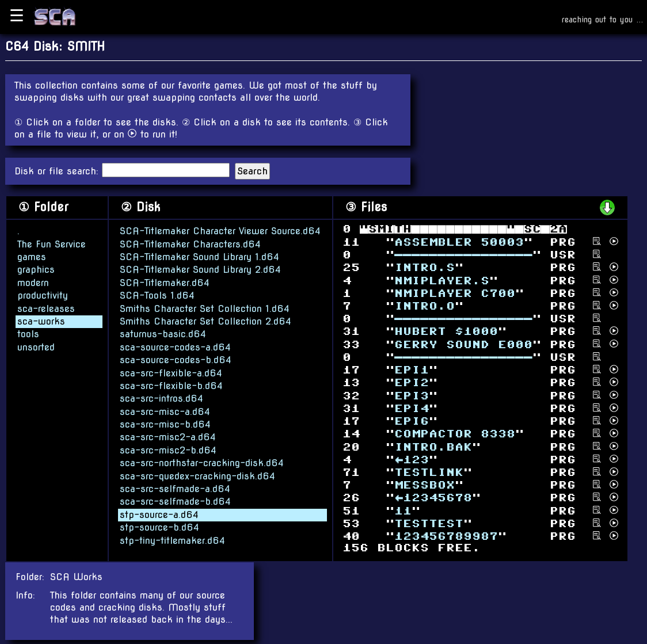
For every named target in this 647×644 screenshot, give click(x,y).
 (403, 510)
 (433, 446)
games (32, 256)
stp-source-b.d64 (159, 527)
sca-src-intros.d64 (161, 398)
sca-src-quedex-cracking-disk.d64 (197, 476)
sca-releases (46, 308)
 (412, 421)
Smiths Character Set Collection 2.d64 (205, 321)
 (412, 395)
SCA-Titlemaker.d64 (165, 282)
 (429, 472)
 (425, 267)
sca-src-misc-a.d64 (165, 411)
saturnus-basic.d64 (163, 334)
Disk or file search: (58, 171)
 (455, 434)
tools (28, 334)
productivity (43, 295)
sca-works (41, 321)
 (433, 498)
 (463, 344)
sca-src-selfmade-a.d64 (175, 488)
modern (33, 282)
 (463, 255)
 (446, 536)
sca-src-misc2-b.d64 (168, 450)
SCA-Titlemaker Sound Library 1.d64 (199, 256)
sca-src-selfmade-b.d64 (175, 501)
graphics (36, 269)
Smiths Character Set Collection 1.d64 (205, 308)
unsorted (36, 347)
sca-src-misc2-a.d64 (168, 437)
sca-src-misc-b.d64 (165, 424)
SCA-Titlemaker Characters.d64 (190, 244)
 (446, 331)
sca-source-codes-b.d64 (176, 359)
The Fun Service (52, 244)
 (455, 293)
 (412, 370)
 (442, 280)
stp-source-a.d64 (159, 514)
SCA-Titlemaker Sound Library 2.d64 (200, 269)
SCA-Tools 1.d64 (157, 295)
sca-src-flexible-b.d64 (171, 385)
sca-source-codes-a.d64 (175, 347)
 (412, 408)
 (412, 382)
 (412, 459)
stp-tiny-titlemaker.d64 (172, 540)
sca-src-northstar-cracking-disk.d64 (202, 462)
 (459, 241)
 (425, 306)
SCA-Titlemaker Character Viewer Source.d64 (220, 230)
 (429, 523)
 (425, 485)
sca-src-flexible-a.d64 (171, 373)
